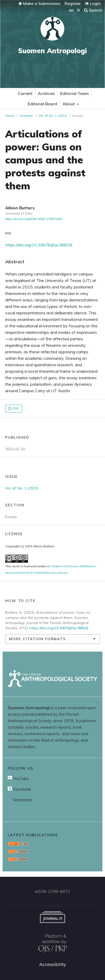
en (71, 10)
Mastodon (22, 800)
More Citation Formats (37, 639)
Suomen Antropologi (52, 51)
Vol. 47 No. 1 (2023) (53, 116)
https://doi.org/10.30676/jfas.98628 (39, 245)
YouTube (18, 778)
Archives (46, 93)
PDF (15, 408)
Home (10, 116)
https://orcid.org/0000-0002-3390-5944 (34, 219)
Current (25, 93)
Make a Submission (39, 3)
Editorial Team (74, 93)
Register (73, 3)
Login (93, 3)
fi (79, 10)
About (69, 104)
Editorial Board (42, 104)
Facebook (19, 789)
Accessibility (53, 964)
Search (93, 10)
